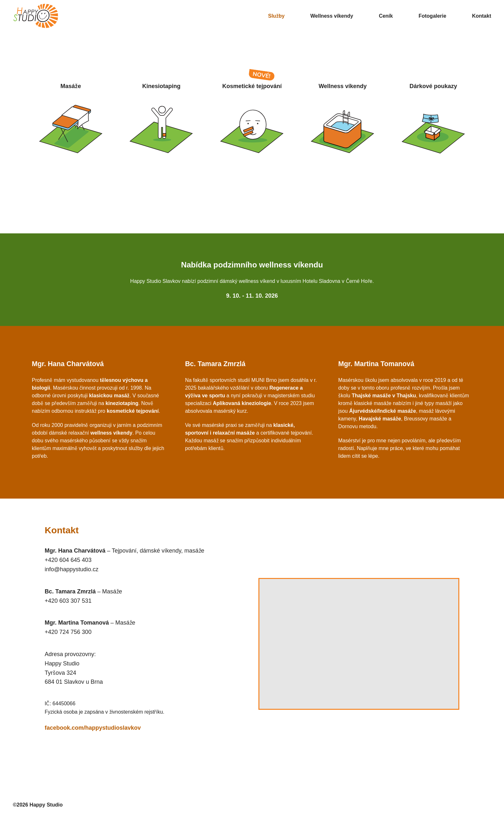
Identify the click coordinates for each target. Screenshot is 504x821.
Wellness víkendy (332, 16)
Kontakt (482, 16)
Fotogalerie (432, 16)
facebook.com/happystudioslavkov (93, 728)
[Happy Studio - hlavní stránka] (48, 16)
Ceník (386, 16)
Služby (276, 16)
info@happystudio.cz (72, 569)
